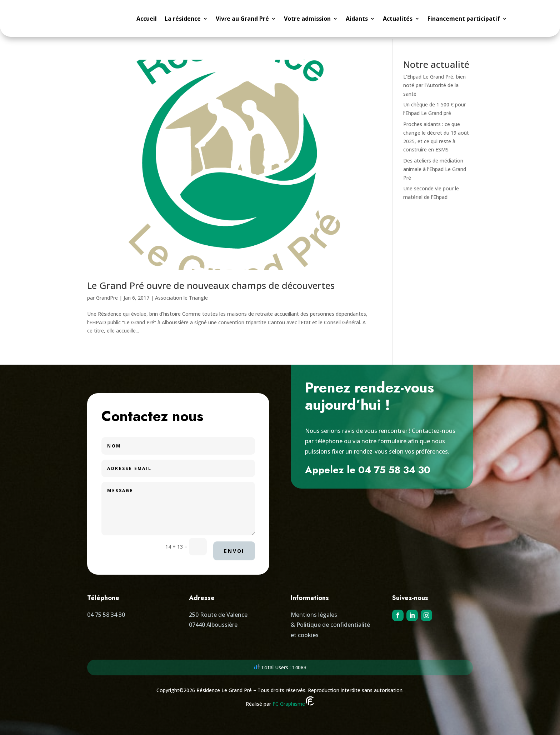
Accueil (147, 19)
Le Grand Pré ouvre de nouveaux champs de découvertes (211, 283)
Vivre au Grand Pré (242, 19)
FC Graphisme (294, 702)
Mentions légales (314, 612)
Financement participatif (464, 19)
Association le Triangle (181, 296)
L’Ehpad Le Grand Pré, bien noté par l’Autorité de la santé (434, 83)
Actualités (398, 19)
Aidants (357, 19)
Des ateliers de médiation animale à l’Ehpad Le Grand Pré (435, 167)
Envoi (234, 549)
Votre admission (307, 19)
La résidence (183, 19)
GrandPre (107, 296)
